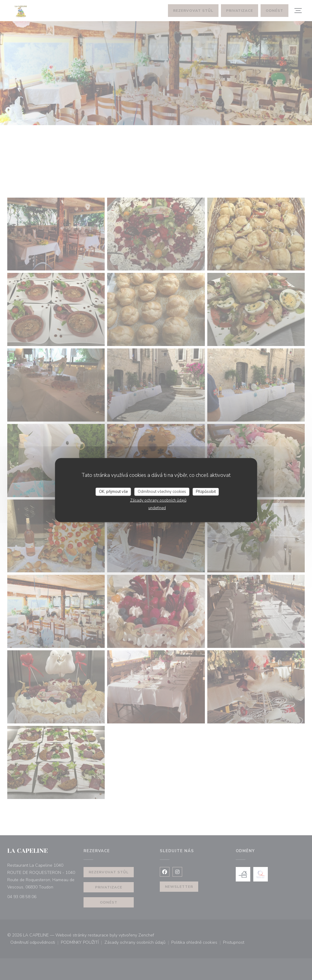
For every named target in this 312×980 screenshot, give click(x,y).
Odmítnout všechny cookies (162, 491)
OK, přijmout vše (113, 491)
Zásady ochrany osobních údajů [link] (158, 500)
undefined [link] (157, 508)
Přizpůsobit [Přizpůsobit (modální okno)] (206, 491)
